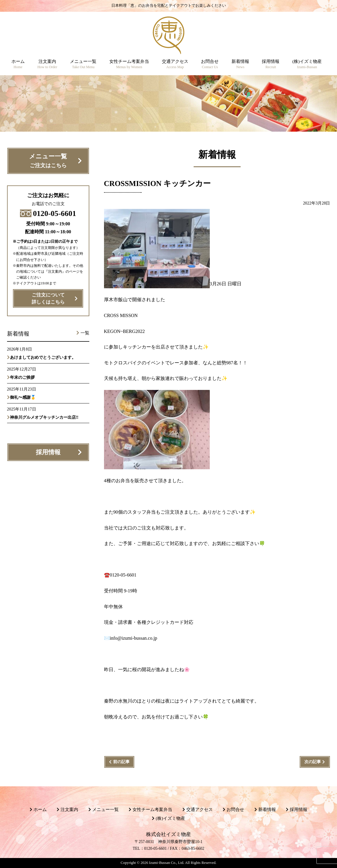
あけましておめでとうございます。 (43, 357)
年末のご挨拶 (22, 377)
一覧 (85, 333)
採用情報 (48, 452)
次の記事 (313, 762)
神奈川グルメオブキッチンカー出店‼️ (44, 417)
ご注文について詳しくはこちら (48, 299)
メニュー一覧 (48, 161)
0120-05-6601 (48, 213)
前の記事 (121, 762)
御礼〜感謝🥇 (23, 397)
